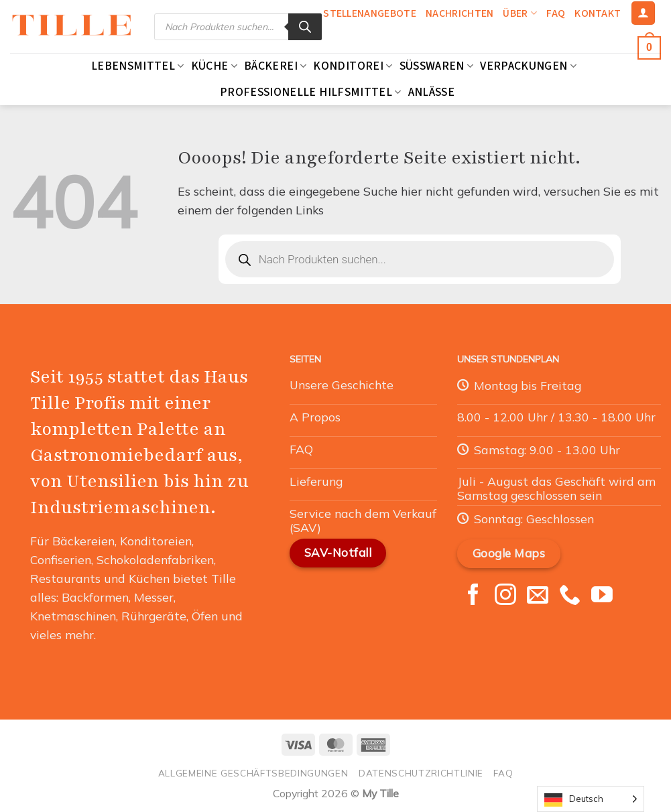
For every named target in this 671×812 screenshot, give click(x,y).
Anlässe (431, 92)
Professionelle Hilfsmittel (311, 92)
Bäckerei (275, 66)
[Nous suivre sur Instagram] (505, 596)
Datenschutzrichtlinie (421, 773)
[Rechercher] (305, 27)
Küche (214, 66)
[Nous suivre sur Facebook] (473, 596)
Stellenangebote (370, 13)
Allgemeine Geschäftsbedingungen (253, 773)
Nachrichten (460, 13)
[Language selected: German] (591, 799)
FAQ (556, 13)
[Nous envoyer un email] (538, 596)
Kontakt (598, 13)
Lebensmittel (138, 66)
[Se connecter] (643, 13)
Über (520, 13)
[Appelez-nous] (570, 596)
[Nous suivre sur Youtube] (602, 596)
